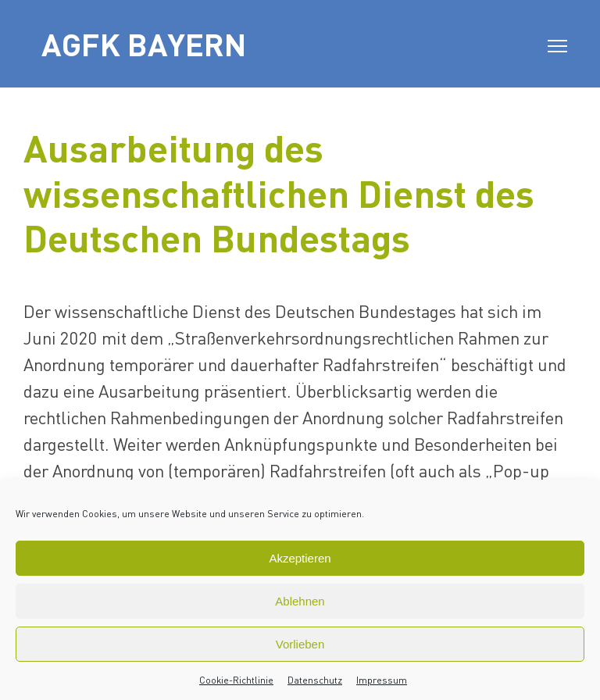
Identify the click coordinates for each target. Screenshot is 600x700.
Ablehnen (300, 601)
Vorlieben (300, 644)
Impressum (382, 680)
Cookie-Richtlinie (236, 680)
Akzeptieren (300, 558)
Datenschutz (315, 680)
